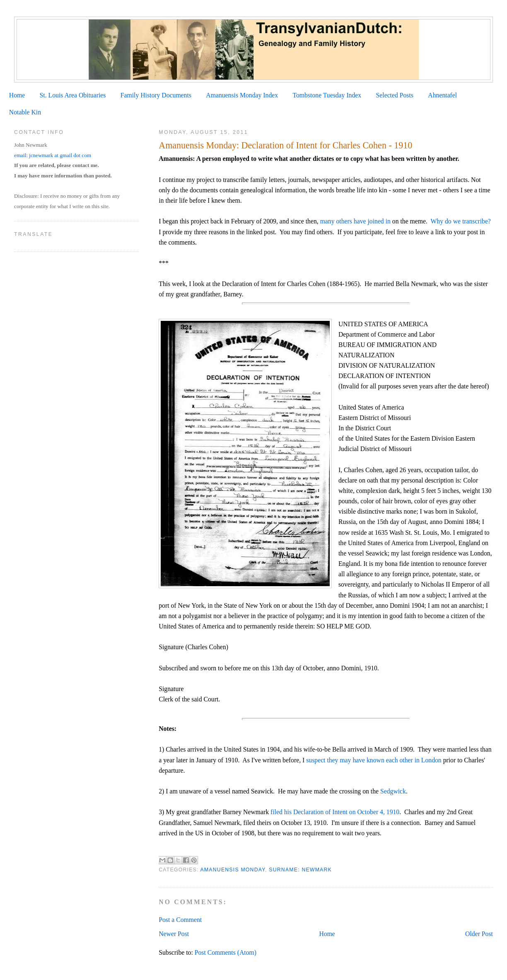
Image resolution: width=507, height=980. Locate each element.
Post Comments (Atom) (226, 952)
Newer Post (174, 934)
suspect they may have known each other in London (373, 760)
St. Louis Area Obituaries (73, 95)
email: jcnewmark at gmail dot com (53, 155)
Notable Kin (25, 112)
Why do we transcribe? (461, 221)
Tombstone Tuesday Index (327, 95)
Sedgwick (393, 791)
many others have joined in (355, 221)
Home (17, 95)
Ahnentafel (442, 95)
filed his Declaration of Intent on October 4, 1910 (335, 812)
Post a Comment (180, 920)
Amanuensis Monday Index (242, 95)
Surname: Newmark (300, 870)
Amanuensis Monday (233, 870)
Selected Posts (395, 95)
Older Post (479, 934)
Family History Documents (156, 95)
